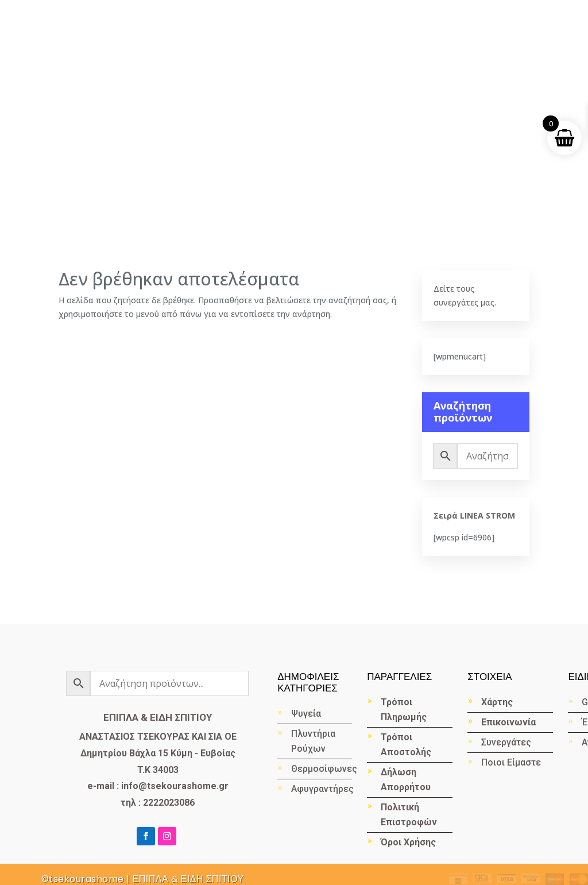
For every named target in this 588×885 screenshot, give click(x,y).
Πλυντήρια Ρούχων (313, 741)
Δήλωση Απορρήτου (406, 780)
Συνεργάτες (506, 742)
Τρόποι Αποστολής (406, 745)
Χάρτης (497, 702)
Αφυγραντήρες (321, 789)
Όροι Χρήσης (408, 842)
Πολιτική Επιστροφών (409, 815)
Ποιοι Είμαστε (511, 762)
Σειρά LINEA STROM (474, 515)
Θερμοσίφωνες (321, 769)
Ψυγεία (306, 714)
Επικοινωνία (508, 722)
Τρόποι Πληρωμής (404, 710)
